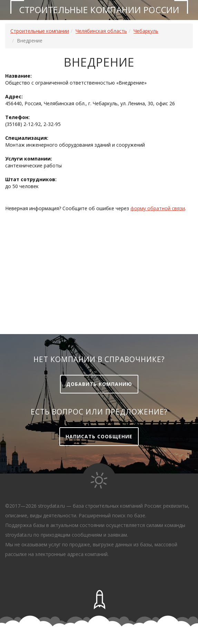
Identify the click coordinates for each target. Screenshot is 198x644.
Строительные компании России (99, 10)
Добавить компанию (99, 384)
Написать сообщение (99, 436)
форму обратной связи (158, 208)
